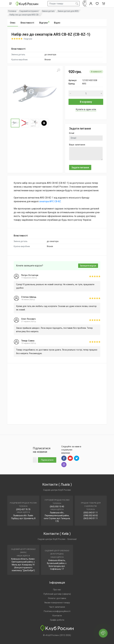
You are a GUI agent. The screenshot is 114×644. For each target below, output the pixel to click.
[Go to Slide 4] (44, 123)
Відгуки (44, 22)
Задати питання (80, 168)
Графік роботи (57, 620)
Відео (57, 23)
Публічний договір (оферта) (57, 594)
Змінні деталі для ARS (68, 11)
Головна (12, 11)
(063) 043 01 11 (91, 518)
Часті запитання (57, 607)
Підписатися (47, 460)
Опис (13, 23)
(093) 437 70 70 (23, 509)
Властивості (27, 23)
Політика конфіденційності (57, 611)
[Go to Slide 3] (34, 123)
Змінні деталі (48, 11)
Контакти (57, 616)
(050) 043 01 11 (91, 513)
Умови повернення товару (57, 603)
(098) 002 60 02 (91, 515)
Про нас (57, 590)
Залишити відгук (88, 266)
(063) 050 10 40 (57, 507)
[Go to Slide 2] (25, 123)
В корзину (86, 102)
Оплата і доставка (57, 598)
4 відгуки (28, 39)
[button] (35, 94)
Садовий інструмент (29, 11)
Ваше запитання (77, 145)
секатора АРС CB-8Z (50, 201)
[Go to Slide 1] (15, 123)
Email (72, 133)
